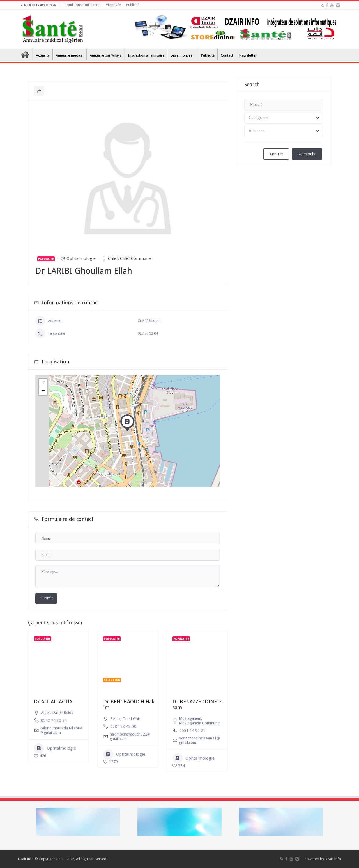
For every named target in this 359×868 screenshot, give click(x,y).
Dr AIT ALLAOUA (53, 702)
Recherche (307, 154)
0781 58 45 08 (123, 727)
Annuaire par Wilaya (106, 55)
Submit (46, 598)
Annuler (276, 154)
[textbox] (283, 118)
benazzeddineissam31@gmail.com (199, 740)
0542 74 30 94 (54, 720)
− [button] (43, 391)
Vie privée (113, 5)
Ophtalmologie (81, 258)
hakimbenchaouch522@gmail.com (130, 736)
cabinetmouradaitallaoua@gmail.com (61, 730)
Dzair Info (333, 859)
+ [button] (43, 383)
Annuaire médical (70, 55)
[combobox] (283, 118)
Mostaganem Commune (199, 723)
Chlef (113, 258)
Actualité (43, 55)
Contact (227, 55)
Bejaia (115, 719)
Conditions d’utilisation (82, 5)
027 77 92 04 (148, 333)
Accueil (25, 55)
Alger (45, 713)
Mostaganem (190, 718)
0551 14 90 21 (192, 731)
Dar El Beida (63, 713)
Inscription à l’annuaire (146, 55)
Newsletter (248, 55)
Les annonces (181, 55)
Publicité (133, 5)
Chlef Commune (135, 258)
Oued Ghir (131, 719)
